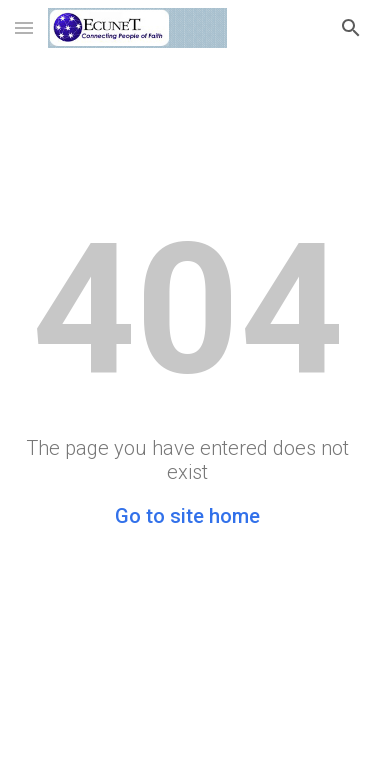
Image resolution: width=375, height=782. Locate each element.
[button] (24, 27)
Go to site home (187, 516)
